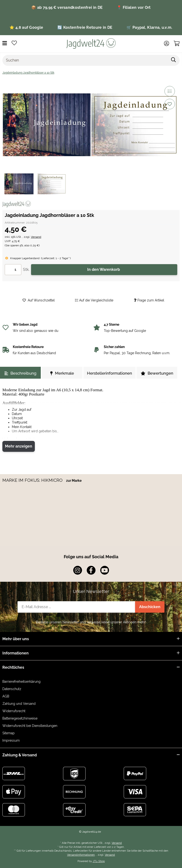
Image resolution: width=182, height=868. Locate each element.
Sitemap (9, 733)
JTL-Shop (99, 861)
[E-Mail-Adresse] (76, 607)
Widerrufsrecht (14, 711)
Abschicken (150, 607)
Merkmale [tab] (62, 373)
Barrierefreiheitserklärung (21, 682)
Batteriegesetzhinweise (20, 718)
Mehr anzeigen (19, 446)
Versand (36, 237)
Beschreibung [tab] (20, 373)
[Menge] (13, 270)
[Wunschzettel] (14, 43)
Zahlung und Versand (19, 704)
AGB (6, 696)
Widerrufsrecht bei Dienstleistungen (30, 726)
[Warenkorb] (177, 43)
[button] (166, 43)
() (56, 258)
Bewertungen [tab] (157, 373)
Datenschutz (12, 689)
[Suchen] (85, 60)
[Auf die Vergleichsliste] (170, 91)
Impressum (11, 740)
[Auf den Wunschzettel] (170, 104)
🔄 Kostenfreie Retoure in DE (85, 27)
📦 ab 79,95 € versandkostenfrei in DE (67, 7)
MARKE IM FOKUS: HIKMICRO (33, 480)
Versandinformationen (81, 855)
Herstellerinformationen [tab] (109, 373)
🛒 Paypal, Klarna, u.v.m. (149, 27)
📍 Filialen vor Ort (134, 7)
